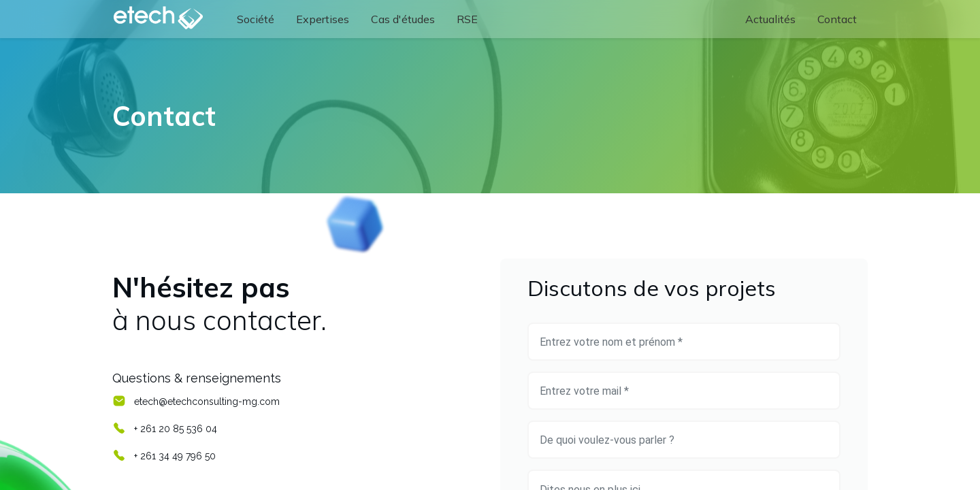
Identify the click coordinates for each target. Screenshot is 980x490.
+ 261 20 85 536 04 (176, 429)
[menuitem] (256, 19)
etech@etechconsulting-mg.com (207, 402)
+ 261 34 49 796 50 (175, 456)
